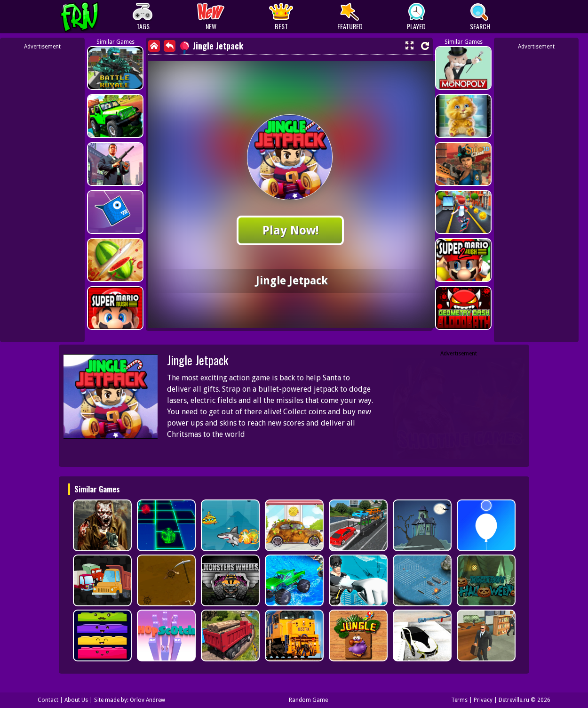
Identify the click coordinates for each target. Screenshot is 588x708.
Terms (459, 700)
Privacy (483, 700)
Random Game (308, 700)
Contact (48, 700)
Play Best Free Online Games (97, 17)
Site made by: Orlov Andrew (130, 700)
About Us (76, 700)
